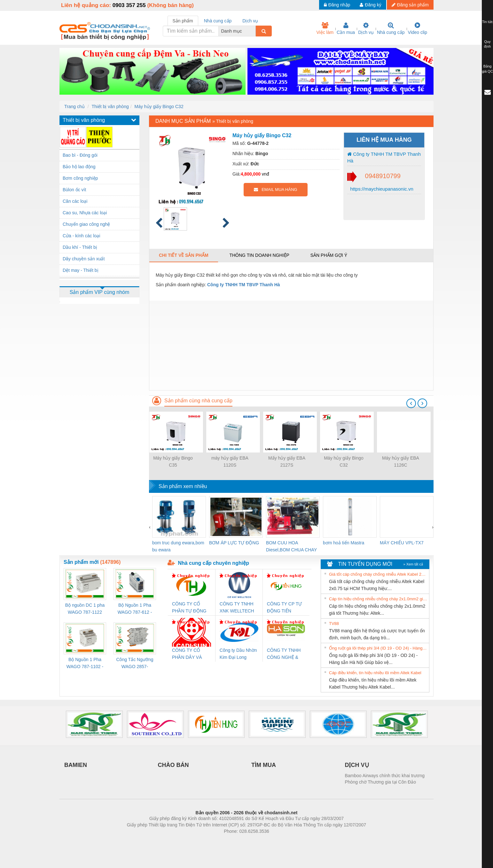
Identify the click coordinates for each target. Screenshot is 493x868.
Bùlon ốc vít (74, 190)
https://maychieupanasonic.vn (381, 189)
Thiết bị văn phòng (110, 107)
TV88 (334, 623)
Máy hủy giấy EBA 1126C (401, 462)
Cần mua (346, 28)
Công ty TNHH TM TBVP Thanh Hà (384, 157)
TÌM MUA (264, 765)
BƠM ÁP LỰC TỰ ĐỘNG (234, 543)
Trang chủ (74, 107)
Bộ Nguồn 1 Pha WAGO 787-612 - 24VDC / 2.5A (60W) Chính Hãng (135, 609)
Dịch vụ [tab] (250, 21)
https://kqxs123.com (277, 841)
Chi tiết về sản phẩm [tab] (184, 255)
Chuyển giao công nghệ (86, 224)
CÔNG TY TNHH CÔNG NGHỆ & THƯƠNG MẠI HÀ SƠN (285, 654)
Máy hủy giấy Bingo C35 (173, 462)
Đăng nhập (337, 5)
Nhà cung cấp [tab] (218, 21)
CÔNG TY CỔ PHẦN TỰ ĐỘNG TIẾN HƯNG (189, 608)
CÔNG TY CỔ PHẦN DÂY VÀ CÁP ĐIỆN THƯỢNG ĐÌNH (188, 654)
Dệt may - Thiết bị (81, 270)
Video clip (418, 28)
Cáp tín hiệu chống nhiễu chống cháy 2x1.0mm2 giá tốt (378, 599)
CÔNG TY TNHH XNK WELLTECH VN (237, 608)
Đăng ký (370, 5)
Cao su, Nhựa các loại (85, 213)
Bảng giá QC (487, 69)
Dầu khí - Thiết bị (80, 247)
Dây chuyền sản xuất (84, 259)
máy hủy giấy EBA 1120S (230, 462)
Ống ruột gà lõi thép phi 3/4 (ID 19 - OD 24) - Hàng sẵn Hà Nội (378, 648)
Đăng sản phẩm (410, 5)
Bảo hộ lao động (79, 167)
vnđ (266, 174)
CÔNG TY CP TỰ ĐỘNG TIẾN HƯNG (285, 608)
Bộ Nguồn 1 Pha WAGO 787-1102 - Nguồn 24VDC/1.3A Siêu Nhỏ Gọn (85, 663)
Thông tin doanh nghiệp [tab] (259, 255)
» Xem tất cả (413, 564)
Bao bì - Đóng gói (80, 155)
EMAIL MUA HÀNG (275, 189)
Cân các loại (75, 201)
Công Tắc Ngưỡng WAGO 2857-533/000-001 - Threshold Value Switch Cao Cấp (135, 663)
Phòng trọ (206, 841)
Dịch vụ (366, 28)
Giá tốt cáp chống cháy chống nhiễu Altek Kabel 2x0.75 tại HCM (378, 574)
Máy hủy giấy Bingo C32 (159, 107)
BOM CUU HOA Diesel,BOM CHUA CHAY (291, 546)
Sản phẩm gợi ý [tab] (329, 255)
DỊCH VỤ (357, 765)
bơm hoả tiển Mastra (344, 543)
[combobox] (254, 31)
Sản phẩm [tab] (183, 21)
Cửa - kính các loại (81, 236)
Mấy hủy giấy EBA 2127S (287, 462)
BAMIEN (76, 765)
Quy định (487, 44)
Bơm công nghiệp (80, 178)
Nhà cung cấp (391, 28)
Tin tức (488, 22)
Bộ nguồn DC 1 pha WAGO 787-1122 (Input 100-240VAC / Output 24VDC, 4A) (85, 609)
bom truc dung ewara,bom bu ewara (178, 546)
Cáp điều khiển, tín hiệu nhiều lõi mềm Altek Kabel (375, 673)
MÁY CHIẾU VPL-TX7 (402, 543)
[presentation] (411, 403)
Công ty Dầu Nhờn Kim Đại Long (238, 654)
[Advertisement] (291, 345)
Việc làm (325, 28)
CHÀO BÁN (173, 765)
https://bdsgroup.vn (238, 841)
